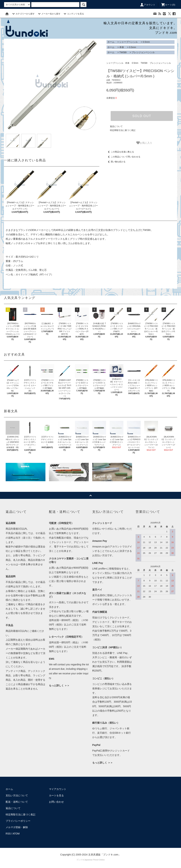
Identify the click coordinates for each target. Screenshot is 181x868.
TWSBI (123, 52)
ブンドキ (80, 860)
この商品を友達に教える (120, 152)
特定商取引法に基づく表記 (123, 130)
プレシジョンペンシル (143, 52)
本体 (122, 47)
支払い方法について (17, 795)
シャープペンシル (129, 42)
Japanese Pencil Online (94, 860)
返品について (116, 126)
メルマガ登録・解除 (17, 827)
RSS (8, 834)
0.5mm (146, 42)
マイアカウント (58, 789)
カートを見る (56, 795)
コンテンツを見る (73, 14)
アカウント (148, 5)
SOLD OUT (142, 116)
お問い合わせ (56, 802)
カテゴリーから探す (23, 14)
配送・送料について (17, 802)
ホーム (111, 42)
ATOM (16, 834)
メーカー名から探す (49, 14)
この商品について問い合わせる (123, 157)
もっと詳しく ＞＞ (59, 685)
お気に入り (144, 143)
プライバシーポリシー (18, 821)
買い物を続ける (116, 162)
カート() (168, 5)
